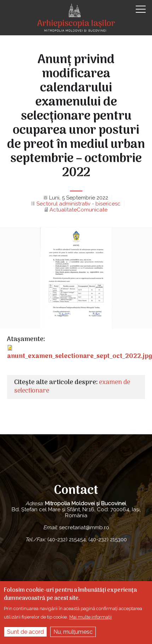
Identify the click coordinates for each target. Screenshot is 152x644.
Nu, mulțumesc (73, 632)
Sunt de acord (25, 632)
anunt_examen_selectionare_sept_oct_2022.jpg (80, 356)
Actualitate (63, 210)
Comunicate (92, 210)
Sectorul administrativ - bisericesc (78, 204)
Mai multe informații (90, 617)
